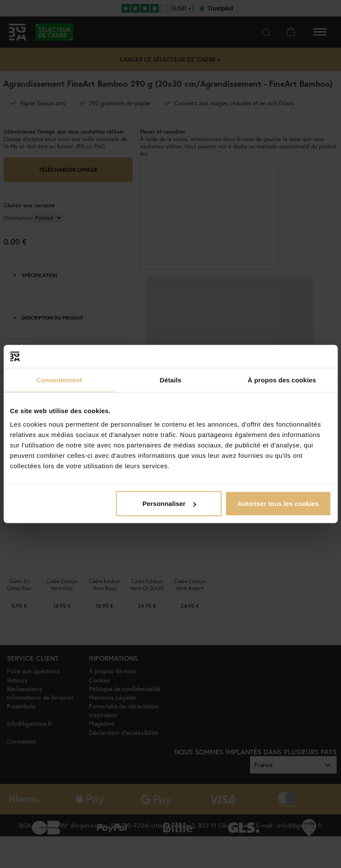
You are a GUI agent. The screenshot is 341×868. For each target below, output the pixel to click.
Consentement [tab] (59, 380)
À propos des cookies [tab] (282, 380)
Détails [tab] (171, 380)
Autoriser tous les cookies (278, 504)
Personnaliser (169, 504)
